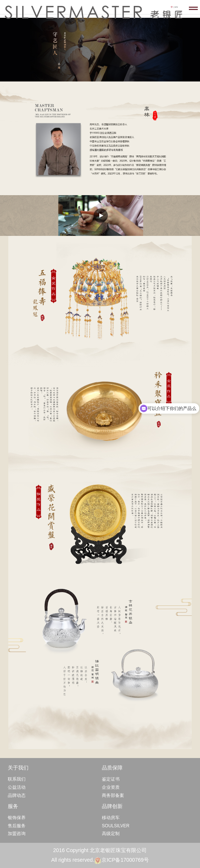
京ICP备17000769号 (125, 860)
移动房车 (111, 818)
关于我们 (18, 768)
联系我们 (17, 779)
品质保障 (112, 768)
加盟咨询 (17, 834)
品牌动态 (17, 795)
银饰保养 (17, 818)
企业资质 (111, 787)
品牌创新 (112, 806)
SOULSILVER (116, 826)
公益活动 (17, 787)
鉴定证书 (111, 779)
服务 (13, 806)
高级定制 (111, 834)
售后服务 (17, 826)
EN (176, 7)
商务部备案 (113, 795)
